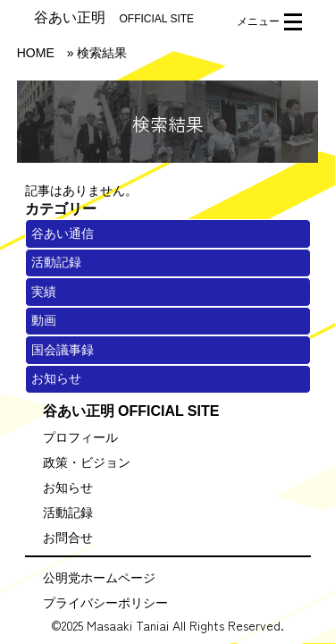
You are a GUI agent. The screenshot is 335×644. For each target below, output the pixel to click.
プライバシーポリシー (105, 603)
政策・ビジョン (87, 462)
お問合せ (68, 538)
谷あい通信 (63, 233)
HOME (36, 53)
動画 (44, 320)
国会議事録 (63, 350)
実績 (44, 292)
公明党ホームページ (99, 578)
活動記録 (56, 262)
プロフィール (80, 437)
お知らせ (56, 378)
